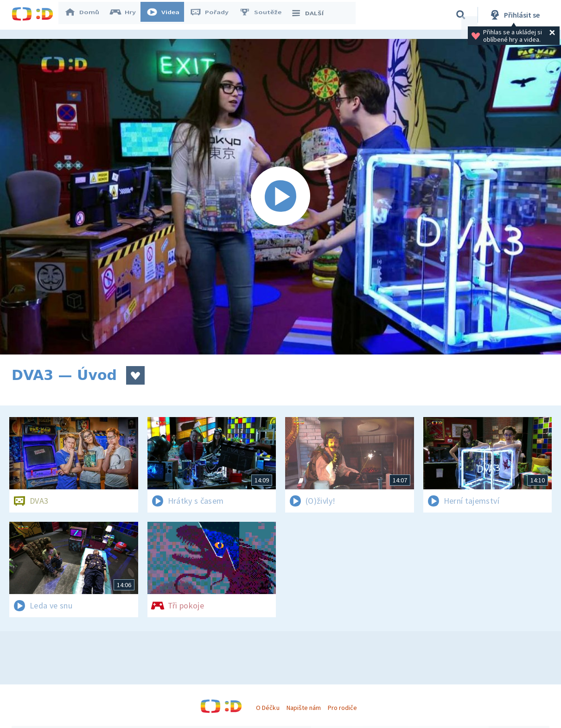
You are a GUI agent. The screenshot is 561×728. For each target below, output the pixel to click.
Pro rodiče (342, 708)
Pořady (214, 15)
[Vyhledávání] (461, 15)
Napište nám (304, 708)
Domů (86, 15)
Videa (167, 15)
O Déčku (268, 708)
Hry (127, 15)
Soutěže (265, 15)
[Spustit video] (280, 197)
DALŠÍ (311, 15)
